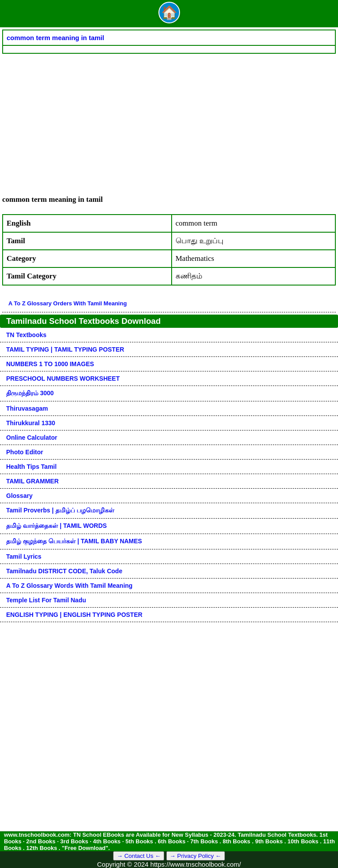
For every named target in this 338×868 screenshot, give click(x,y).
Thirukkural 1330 (31, 423)
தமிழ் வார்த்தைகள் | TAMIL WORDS (57, 526)
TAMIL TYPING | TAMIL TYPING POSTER (65, 349)
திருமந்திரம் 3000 (30, 393)
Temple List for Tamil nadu (46, 600)
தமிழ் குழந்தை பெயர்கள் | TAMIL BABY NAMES (74, 541)
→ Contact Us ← (139, 856)
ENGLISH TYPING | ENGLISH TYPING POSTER (74, 615)
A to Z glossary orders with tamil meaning (68, 303)
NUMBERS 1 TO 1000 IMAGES (50, 364)
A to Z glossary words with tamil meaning (69, 586)
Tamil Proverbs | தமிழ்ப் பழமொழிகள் (60, 510)
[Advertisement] (169, 120)
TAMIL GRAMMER (32, 481)
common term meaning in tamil (55, 38)
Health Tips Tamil (31, 467)
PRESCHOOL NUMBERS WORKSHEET (63, 378)
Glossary (19, 496)
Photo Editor (25, 452)
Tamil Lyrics (24, 556)
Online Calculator (32, 438)
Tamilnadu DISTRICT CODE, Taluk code (64, 571)
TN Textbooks (26, 335)
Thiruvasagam (27, 408)
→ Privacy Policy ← (196, 856)
